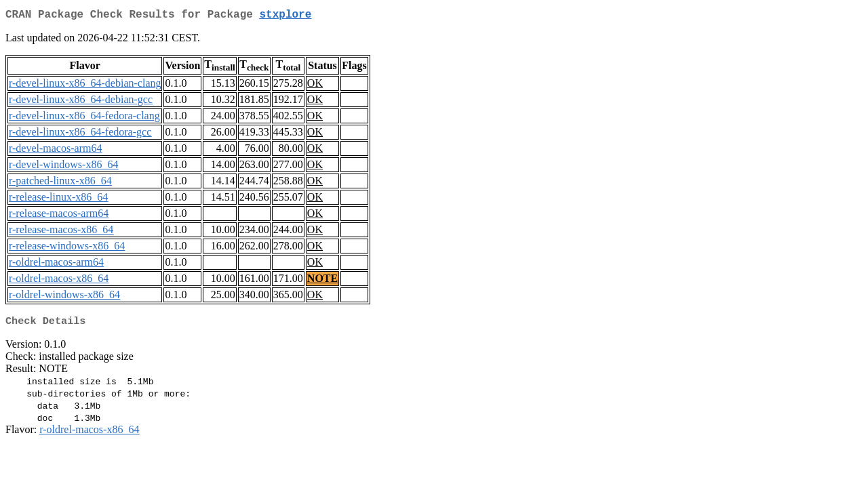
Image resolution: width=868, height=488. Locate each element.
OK (315, 86)
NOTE (322, 281)
